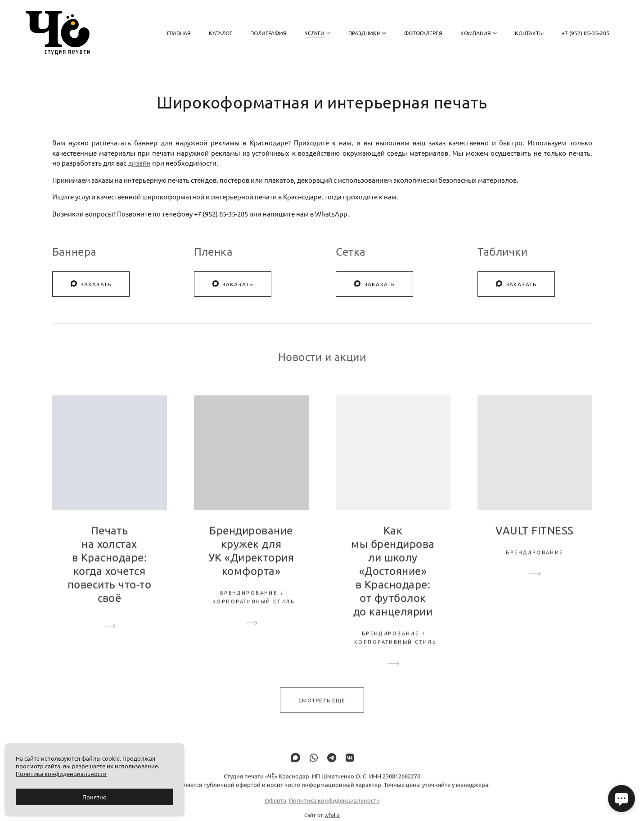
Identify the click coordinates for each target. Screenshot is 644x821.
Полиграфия (268, 33)
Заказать (91, 284)
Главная (179, 33)
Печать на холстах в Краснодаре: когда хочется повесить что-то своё (109, 575)
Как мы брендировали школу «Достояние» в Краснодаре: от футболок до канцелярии (393, 582)
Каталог (221, 33)
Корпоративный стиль (254, 612)
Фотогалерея (423, 33)
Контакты (529, 33)
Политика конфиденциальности (334, 811)
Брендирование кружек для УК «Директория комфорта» (251, 562)
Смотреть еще (322, 711)
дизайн (139, 163)
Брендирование (249, 604)
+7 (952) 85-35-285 (585, 33)
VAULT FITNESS (534, 541)
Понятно (95, 797)
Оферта (275, 811)
